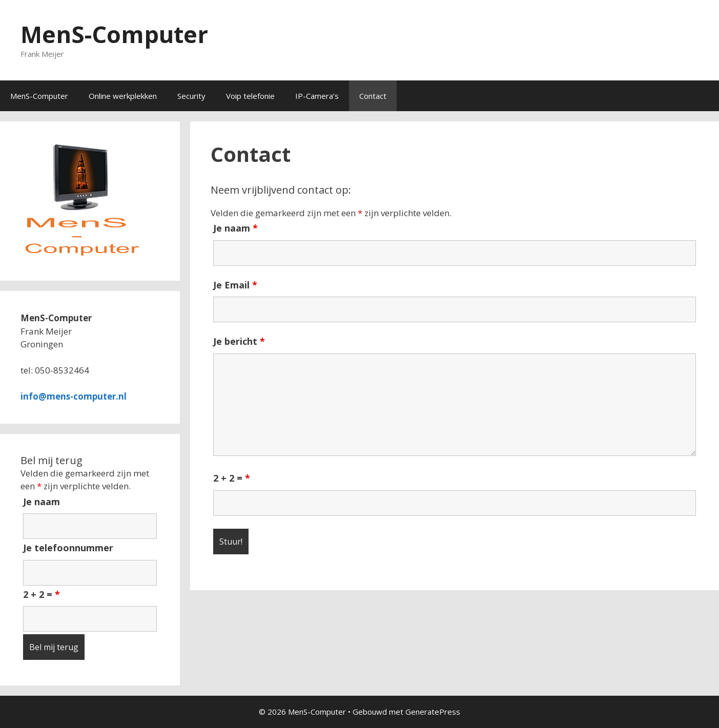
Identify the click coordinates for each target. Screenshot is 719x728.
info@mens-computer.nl (74, 396)
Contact (373, 96)
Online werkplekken (123, 96)
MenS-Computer (114, 34)
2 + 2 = (232, 478)
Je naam (235, 228)
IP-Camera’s (317, 96)
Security (191, 96)
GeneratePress (433, 712)
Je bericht (239, 341)
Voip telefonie (250, 96)
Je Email (235, 285)
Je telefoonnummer (68, 548)
